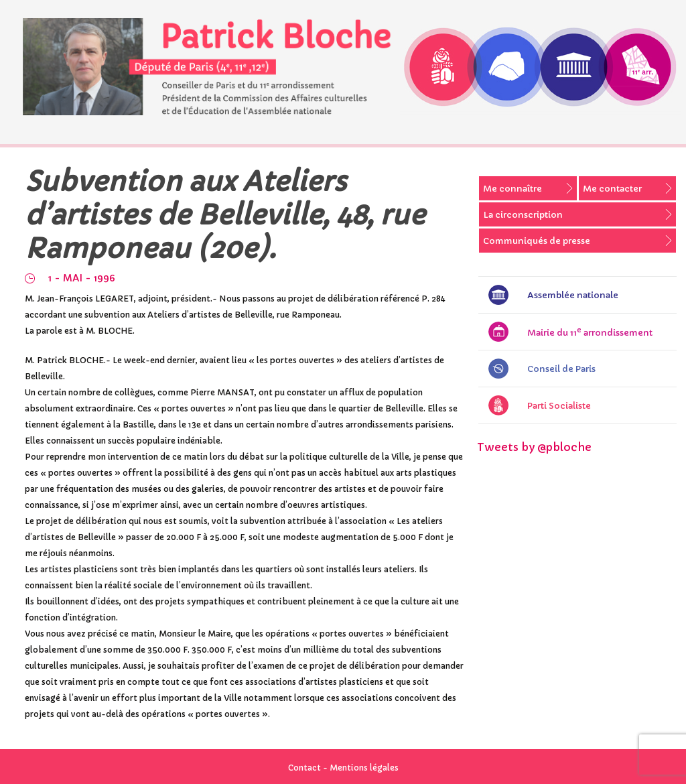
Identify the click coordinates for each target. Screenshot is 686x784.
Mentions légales (364, 768)
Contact (304, 768)
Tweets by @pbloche (534, 447)
